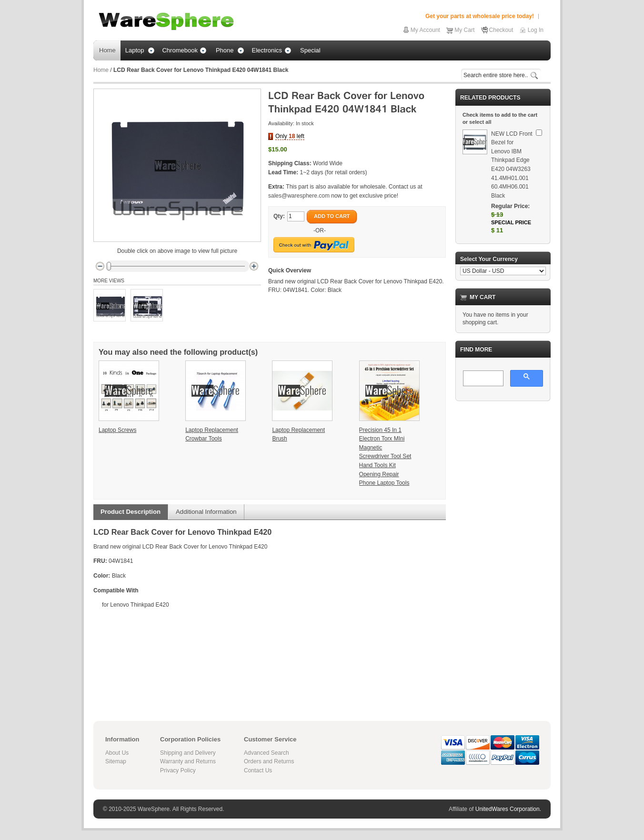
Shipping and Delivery (188, 753)
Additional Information (206, 512)
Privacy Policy (178, 770)
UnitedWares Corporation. (508, 809)
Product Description (131, 512)
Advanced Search (267, 753)
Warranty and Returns (188, 761)
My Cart (464, 30)
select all (480, 122)
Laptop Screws (117, 430)
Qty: (279, 216)
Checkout (501, 30)
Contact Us (258, 770)
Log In (536, 30)
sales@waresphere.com (299, 196)
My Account (425, 30)
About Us (117, 753)
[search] (482, 379)
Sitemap (116, 761)
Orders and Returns (269, 761)
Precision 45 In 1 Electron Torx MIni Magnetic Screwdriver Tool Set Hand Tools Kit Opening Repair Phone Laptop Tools (385, 457)
